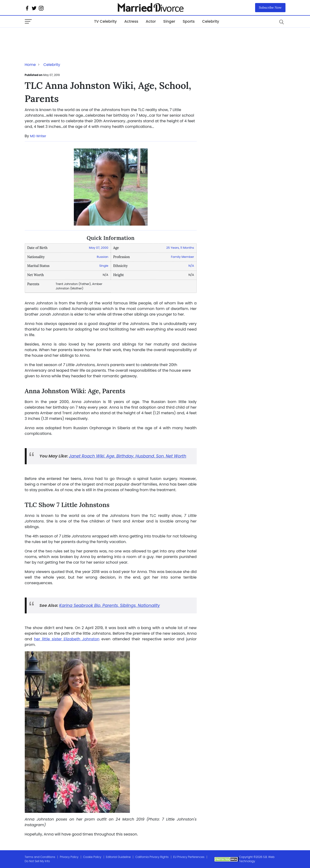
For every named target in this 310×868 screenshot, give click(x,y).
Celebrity (211, 21)
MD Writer (38, 136)
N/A (191, 266)
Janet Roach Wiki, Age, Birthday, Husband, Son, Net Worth (128, 456)
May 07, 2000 (99, 248)
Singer (169, 21)
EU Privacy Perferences (189, 857)
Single (104, 266)
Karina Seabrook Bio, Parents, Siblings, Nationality (109, 605)
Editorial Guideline (118, 857)
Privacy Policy (69, 857)
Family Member (183, 257)
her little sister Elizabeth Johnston (67, 639)
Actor (151, 21)
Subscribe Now (270, 7)
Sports (189, 21)
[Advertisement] (62, 37)
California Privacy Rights (152, 857)
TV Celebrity (105, 21)
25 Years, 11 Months (180, 248)
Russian (102, 257)
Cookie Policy (92, 857)
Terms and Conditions (40, 857)
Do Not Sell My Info (37, 861)
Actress (131, 21)
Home (30, 65)
